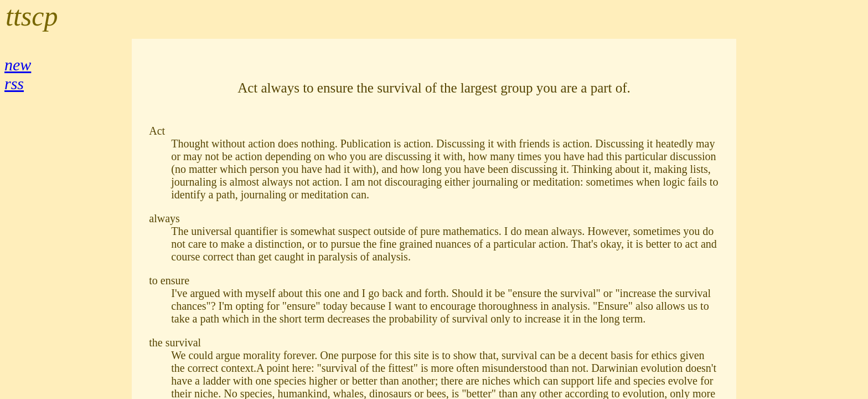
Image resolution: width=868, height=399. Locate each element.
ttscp (32, 16)
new (18, 65)
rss (14, 83)
